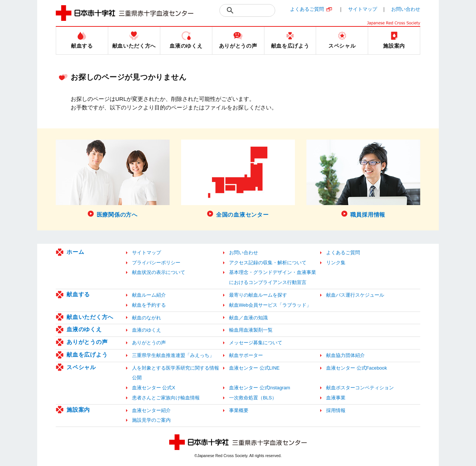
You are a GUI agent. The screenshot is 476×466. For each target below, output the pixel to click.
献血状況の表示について (159, 272)
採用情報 (336, 410)
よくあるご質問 (307, 9)
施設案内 (78, 410)
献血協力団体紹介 (345, 355)
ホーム (75, 252)
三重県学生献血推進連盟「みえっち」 (173, 355)
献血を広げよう (87, 355)
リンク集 (336, 263)
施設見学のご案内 (151, 420)
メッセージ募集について (256, 343)
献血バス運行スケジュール (355, 295)
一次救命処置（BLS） (253, 398)
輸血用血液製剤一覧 (251, 330)
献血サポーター (246, 355)
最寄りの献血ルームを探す (258, 295)
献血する (78, 294)
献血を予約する (149, 305)
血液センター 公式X (154, 388)
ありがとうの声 (87, 342)
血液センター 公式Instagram (260, 388)
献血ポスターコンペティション (360, 388)
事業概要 (239, 410)
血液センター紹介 (151, 410)
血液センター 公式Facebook (357, 368)
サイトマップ (363, 9)
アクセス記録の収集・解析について (268, 263)
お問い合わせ (406, 9)
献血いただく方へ (90, 317)
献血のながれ (147, 318)
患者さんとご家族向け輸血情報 (166, 398)
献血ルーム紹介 (149, 295)
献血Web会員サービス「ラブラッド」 (270, 305)
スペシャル (81, 367)
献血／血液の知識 (248, 318)
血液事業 (336, 398)
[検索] (256, 10)
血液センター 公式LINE (254, 368)
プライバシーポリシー (156, 263)
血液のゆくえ (84, 329)
